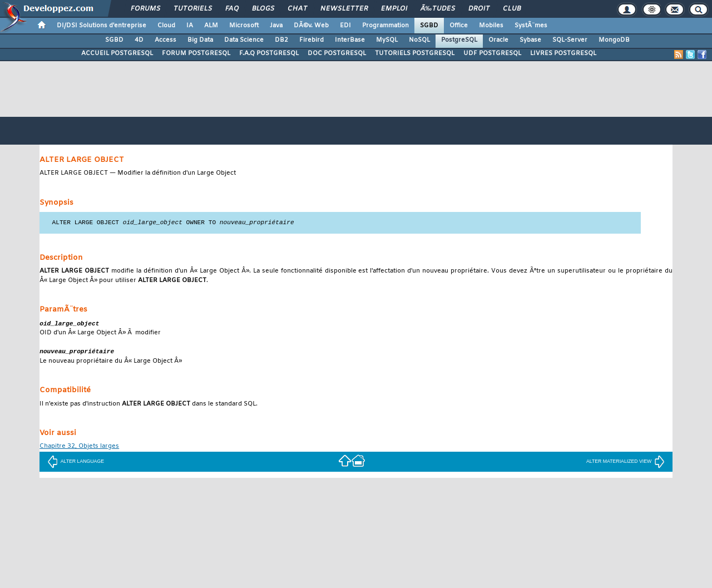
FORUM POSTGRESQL (196, 53)
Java (276, 26)
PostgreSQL (459, 40)
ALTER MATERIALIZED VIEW (626, 463)
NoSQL (419, 40)
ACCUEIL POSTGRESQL (117, 53)
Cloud (166, 26)
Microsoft (244, 26)
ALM (211, 26)
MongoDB (614, 40)
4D (139, 40)
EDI (345, 26)
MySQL (387, 40)
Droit (479, 9)
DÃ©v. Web (311, 26)
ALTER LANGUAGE (76, 463)
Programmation (385, 26)
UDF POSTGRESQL (492, 53)
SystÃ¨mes (531, 26)
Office (459, 26)
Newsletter (344, 9)
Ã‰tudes (438, 9)
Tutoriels (193, 9)
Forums (145, 9)
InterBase (350, 40)
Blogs (263, 9)
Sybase (530, 40)
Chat (297, 9)
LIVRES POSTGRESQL (563, 53)
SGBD (429, 26)
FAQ (232, 9)
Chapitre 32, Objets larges (79, 448)
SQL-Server (570, 40)
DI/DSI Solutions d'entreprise (102, 26)
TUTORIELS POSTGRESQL (415, 53)
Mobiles (491, 26)
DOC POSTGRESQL (337, 53)
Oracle (498, 40)
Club (512, 9)
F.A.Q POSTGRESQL (269, 53)
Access (165, 40)
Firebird (311, 40)
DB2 (281, 40)
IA (190, 26)
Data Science (244, 40)
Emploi (394, 9)
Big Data (200, 40)
